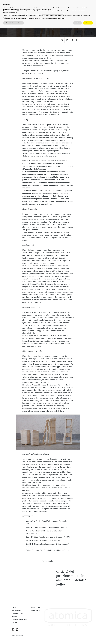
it (72, 4)
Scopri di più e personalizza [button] (13, 639)
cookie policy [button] (48, 626)
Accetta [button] (88, 639)
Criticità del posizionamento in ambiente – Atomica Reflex (71, 578)
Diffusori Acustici (18, 613)
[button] (92, 621)
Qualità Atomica (17, 610)
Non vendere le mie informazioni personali (53, 630)
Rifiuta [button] (77, 639)
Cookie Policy (35, 610)
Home (14, 607)
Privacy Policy (35, 607)
